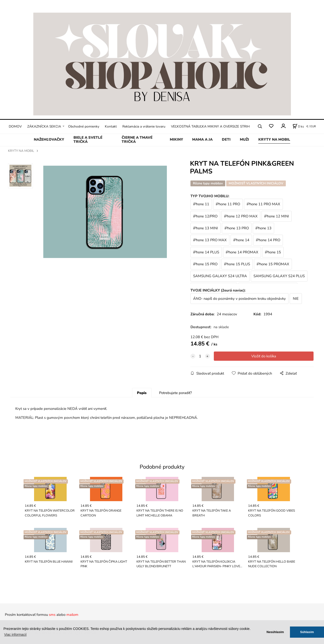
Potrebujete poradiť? (175, 393)
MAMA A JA (202, 139)
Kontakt (111, 126)
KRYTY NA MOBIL (274, 139)
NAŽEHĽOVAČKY (49, 139)
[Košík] (298, 126)
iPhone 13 (263, 228)
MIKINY (176, 139)
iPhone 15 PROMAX (273, 264)
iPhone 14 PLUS (206, 252)
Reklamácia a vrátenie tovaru (144, 126)
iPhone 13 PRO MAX (210, 240)
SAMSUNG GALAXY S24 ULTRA (220, 276)
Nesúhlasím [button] (275, 632)
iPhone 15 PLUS (237, 264)
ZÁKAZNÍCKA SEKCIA (44, 126)
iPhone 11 (201, 204)
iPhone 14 (241, 240)
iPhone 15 (273, 252)
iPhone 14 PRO (268, 240)
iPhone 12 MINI (277, 216)
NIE (296, 299)
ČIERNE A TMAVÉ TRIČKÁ (137, 140)
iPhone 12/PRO (205, 216)
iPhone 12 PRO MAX (241, 216)
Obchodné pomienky (84, 126)
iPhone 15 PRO (205, 264)
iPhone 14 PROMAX (242, 252)
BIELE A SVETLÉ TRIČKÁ (88, 140)
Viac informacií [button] (15, 635)
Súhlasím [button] (307, 632)
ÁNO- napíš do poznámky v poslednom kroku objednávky (239, 299)
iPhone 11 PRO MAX (263, 204)
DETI (226, 139)
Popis (142, 393)
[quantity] (200, 356)
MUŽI (244, 139)
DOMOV (15, 126)
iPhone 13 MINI (206, 228)
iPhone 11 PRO (228, 204)
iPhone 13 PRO (237, 228)
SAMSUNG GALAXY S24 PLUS (279, 276)
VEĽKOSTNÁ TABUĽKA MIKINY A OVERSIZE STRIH (210, 126)
